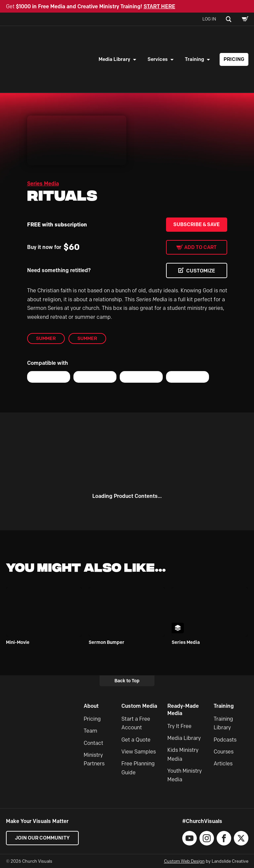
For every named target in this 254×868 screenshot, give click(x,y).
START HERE (159, 6)
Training (194, 59)
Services (158, 59)
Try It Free (179, 726)
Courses (224, 752)
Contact (93, 743)
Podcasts (225, 740)
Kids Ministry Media (183, 754)
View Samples (139, 752)
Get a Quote (136, 740)
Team (90, 731)
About (91, 706)
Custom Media (139, 706)
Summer (46, 338)
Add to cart (200, 247)
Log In (209, 19)
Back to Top (127, 681)
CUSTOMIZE (201, 271)
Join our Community (42, 838)
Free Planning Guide (138, 768)
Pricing (234, 59)
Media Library (114, 59)
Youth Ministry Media (185, 775)
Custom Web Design (184, 861)
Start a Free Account (136, 723)
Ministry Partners (94, 759)
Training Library (223, 723)
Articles (223, 764)
